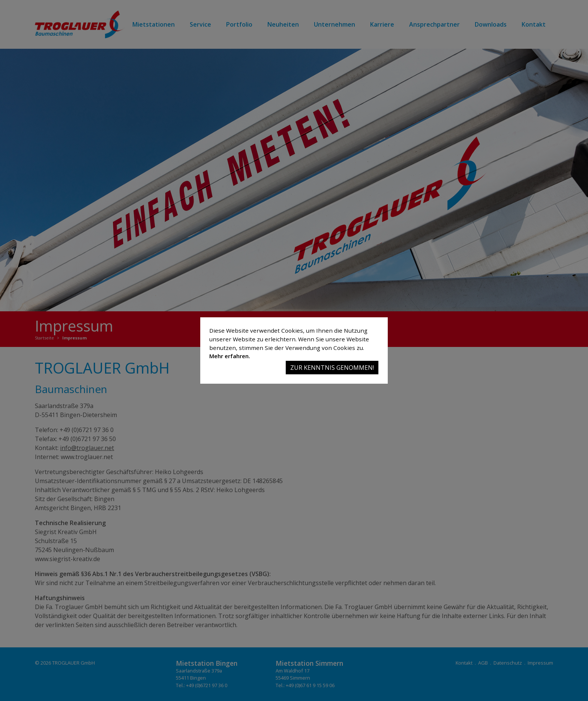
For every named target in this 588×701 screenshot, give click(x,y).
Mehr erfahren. (230, 356)
